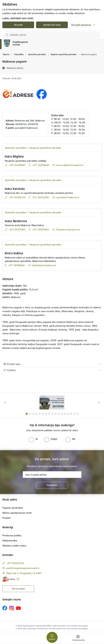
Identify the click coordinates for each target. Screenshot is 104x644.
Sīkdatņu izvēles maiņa (14, 546)
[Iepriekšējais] (5, 402)
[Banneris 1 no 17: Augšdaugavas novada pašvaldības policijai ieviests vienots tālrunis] (52, 402)
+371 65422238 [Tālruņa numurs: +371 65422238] (15, 563)
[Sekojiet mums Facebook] (5, 608)
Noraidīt (18, 25)
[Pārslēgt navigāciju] (52, 637)
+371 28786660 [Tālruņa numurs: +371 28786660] (16, 265)
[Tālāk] (99, 402)
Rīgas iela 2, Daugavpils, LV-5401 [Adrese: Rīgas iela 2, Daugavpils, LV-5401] (24, 573)
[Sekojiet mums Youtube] (18, 608)
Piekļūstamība (10, 541)
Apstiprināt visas (52, 25)
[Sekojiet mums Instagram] (12, 608)
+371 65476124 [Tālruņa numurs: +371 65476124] (17, 197)
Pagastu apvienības (13, 508)
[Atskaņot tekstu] (15, 68)
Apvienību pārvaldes (16, 148)
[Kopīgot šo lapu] (52, 370)
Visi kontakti (18, 589)
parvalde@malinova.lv (27, 128)
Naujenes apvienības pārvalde (45, 148)
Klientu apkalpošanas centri (17, 513)
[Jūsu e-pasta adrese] (52, 475)
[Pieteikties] (52, 485)
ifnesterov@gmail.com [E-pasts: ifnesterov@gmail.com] (68, 230)
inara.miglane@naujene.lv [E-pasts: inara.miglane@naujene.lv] (70, 165)
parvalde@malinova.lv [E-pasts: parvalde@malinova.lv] (68, 197)
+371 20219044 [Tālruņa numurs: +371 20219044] (40, 165)
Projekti (6, 518)
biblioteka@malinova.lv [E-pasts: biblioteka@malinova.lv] (44, 265)
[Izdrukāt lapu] (52, 364)
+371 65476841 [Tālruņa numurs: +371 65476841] (17, 165)
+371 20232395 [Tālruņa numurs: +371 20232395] (40, 197)
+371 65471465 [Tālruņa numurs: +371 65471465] (17, 230)
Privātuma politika (12, 535)
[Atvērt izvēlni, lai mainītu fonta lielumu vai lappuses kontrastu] (78, 638)
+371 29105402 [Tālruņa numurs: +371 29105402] (40, 230)
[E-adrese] (9, 579)
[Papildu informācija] (18, 579)
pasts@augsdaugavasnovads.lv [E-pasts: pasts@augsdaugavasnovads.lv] (23, 568)
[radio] (33, 439)
